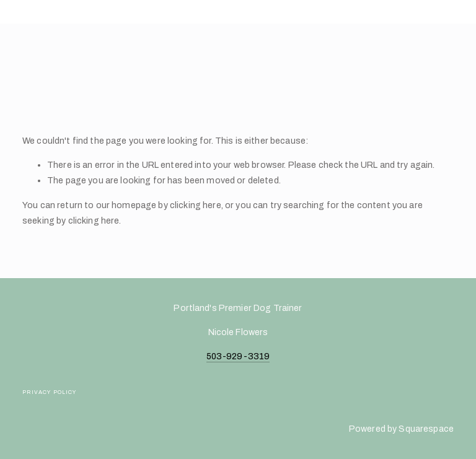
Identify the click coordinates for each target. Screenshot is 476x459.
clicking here (196, 205)
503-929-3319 (238, 356)
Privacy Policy (49, 392)
